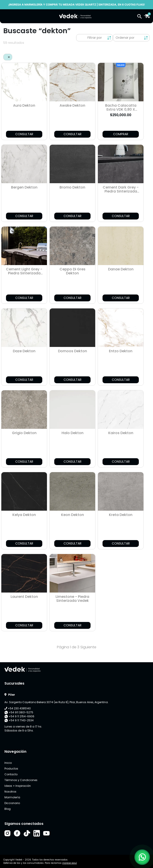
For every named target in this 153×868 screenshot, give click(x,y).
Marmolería (12, 797)
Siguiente (88, 647)
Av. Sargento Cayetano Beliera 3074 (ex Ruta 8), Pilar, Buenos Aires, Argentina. (56, 702)
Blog (8, 809)
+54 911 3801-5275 (19, 712)
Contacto (11, 774)
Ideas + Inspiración (18, 786)
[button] (139, 16)
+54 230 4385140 (18, 708)
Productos (11, 769)
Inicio (8, 763)
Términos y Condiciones (21, 780)
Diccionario (12, 803)
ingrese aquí (70, 863)
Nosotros (10, 792)
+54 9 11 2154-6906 (19, 716)
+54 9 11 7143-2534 (19, 720)
